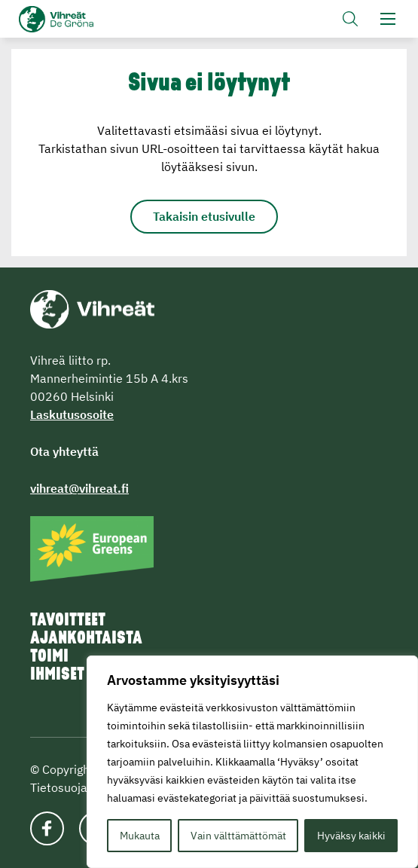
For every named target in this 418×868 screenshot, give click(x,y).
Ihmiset (57, 675)
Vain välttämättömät (238, 836)
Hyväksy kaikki (351, 836)
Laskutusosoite (72, 414)
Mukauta (140, 836)
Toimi (49, 657)
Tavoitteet (68, 621)
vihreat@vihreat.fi (79, 488)
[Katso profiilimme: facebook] (47, 828)
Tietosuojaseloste (79, 787)
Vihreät (81, 19)
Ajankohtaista (86, 639)
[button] (350, 19)
